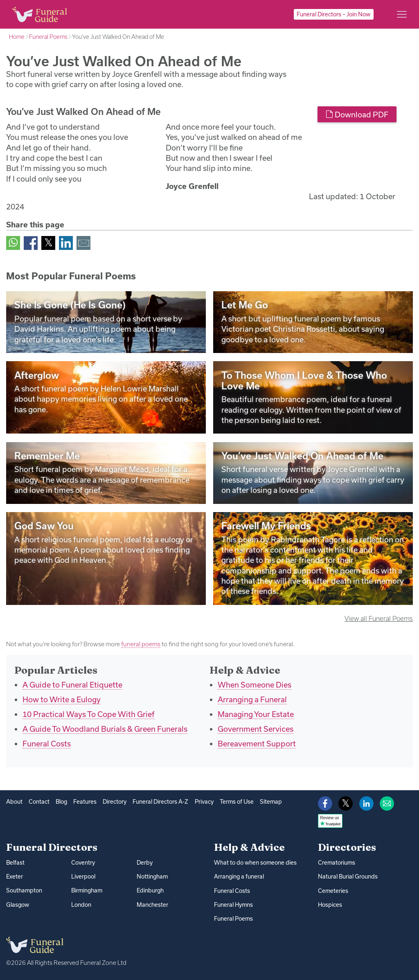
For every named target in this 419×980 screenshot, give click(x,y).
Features (85, 802)
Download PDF (357, 115)
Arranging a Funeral (252, 699)
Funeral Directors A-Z (160, 802)
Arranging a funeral (239, 877)
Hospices (330, 905)
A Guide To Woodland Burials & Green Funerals (105, 729)
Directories (347, 847)
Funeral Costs (47, 744)
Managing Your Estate (256, 714)
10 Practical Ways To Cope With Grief (89, 714)
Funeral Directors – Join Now (333, 14)
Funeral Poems (48, 37)
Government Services (256, 729)
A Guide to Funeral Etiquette (72, 685)
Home (17, 37)
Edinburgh (150, 890)
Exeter (15, 877)
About (14, 802)
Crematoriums (337, 863)
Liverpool (83, 877)
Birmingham (87, 890)
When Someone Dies (255, 685)
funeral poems (141, 644)
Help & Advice (249, 847)
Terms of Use (237, 802)
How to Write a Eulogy (62, 699)
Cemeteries (333, 891)
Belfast (15, 863)
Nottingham (152, 877)
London (81, 905)
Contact (39, 802)
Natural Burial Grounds (348, 877)
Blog (61, 802)
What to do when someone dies (255, 863)
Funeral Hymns (233, 905)
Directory (115, 802)
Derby (145, 863)
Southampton (24, 890)
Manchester (152, 905)
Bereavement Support (257, 744)
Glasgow (18, 905)
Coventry (83, 863)
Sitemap (271, 802)
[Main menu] (402, 14)
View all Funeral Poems (379, 618)
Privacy (204, 802)
